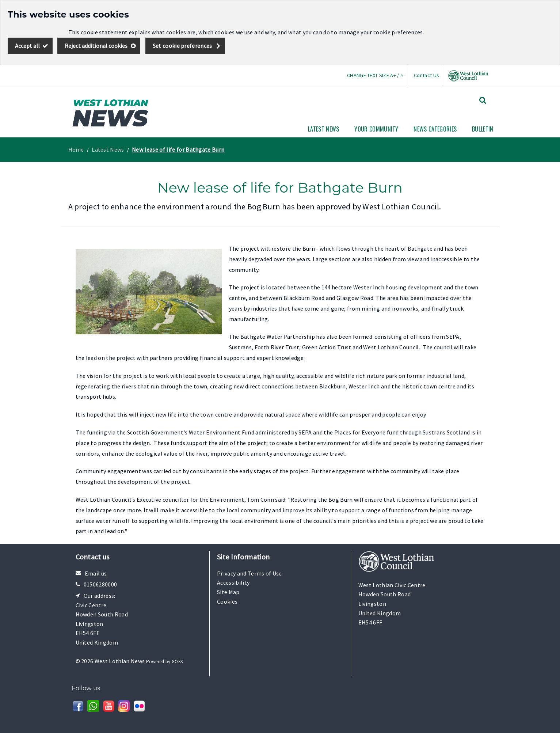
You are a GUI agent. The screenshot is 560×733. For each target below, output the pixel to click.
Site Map (228, 592)
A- (403, 75)
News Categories (435, 129)
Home (76, 149)
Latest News (324, 129)
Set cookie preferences (182, 46)
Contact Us (426, 75)
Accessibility (233, 582)
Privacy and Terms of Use (249, 573)
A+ (393, 75)
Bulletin (483, 129)
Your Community (376, 129)
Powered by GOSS (165, 662)
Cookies (227, 601)
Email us (96, 573)
